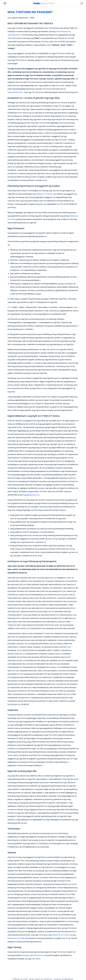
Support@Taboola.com (34, 955)
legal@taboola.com (31, 495)
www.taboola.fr (14, 35)
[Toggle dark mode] (82, 3)
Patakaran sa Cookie (16, 938)
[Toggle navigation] (5, 3)
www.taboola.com (63, 31)
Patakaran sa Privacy (44, 194)
